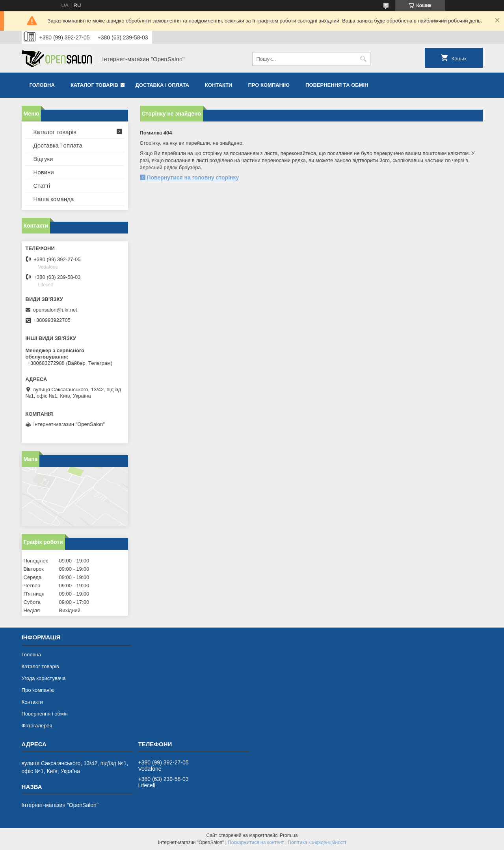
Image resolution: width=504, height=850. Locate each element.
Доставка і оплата (162, 85)
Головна (42, 85)
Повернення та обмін (337, 85)
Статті (42, 186)
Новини (44, 172)
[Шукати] (364, 59)
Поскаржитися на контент (256, 843)
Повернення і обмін (45, 714)
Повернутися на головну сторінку (193, 177)
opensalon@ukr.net (55, 310)
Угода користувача (44, 678)
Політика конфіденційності (317, 843)
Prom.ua (289, 835)
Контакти (219, 85)
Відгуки (43, 159)
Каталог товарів (94, 85)
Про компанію (269, 85)
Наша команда (54, 199)
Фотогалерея (37, 726)
